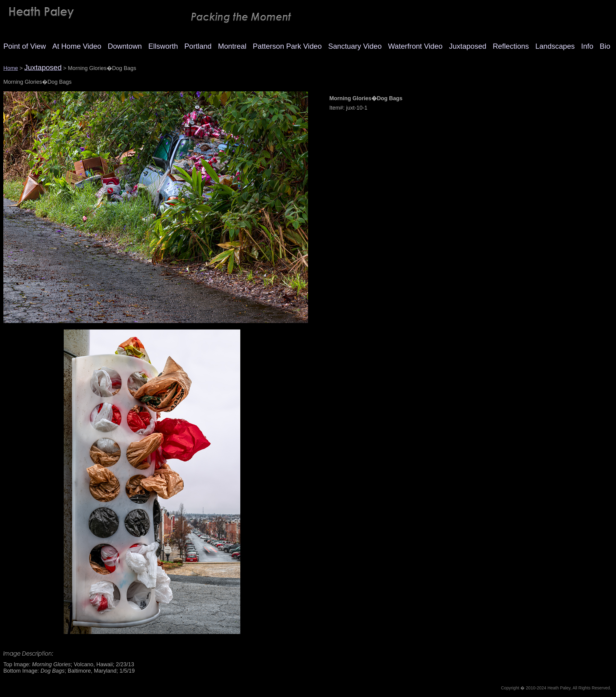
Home (11, 68)
